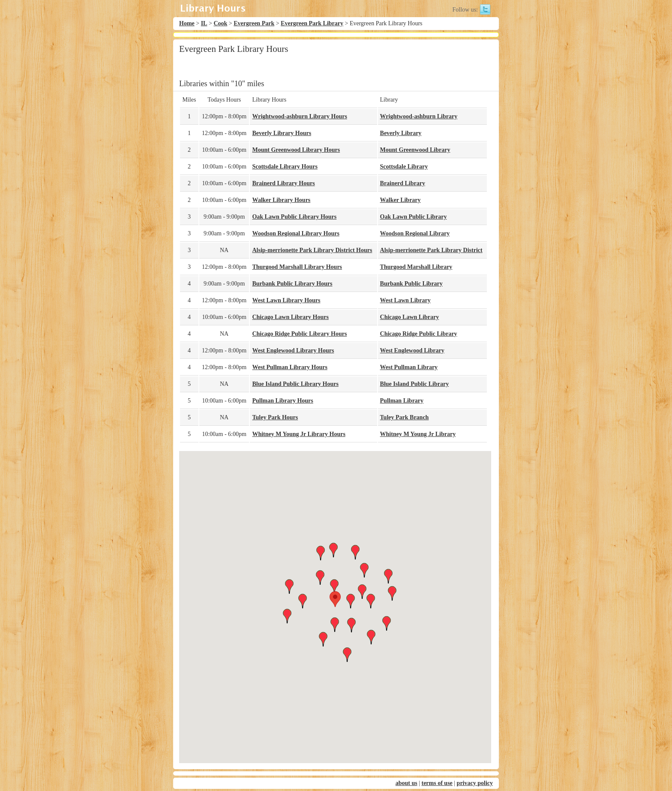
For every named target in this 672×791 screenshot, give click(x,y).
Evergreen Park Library (312, 23)
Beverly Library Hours (282, 133)
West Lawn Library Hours (286, 300)
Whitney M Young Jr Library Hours (298, 434)
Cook (220, 23)
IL (204, 23)
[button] (335, 599)
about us (406, 783)
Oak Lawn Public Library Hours (294, 217)
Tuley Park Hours (275, 417)
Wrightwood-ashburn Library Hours (299, 116)
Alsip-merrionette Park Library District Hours (312, 250)
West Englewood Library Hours (293, 350)
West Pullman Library (409, 367)
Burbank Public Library (411, 284)
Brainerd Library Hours (283, 183)
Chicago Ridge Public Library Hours (299, 334)
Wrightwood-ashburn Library (419, 116)
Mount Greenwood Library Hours (296, 150)
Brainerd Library (403, 183)
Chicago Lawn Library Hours (290, 317)
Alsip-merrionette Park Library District (431, 250)
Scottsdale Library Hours (285, 167)
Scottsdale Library (404, 167)
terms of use (437, 783)
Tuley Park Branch (405, 417)
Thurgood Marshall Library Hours (297, 267)
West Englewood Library (412, 350)
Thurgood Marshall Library (416, 267)
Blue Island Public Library (415, 384)
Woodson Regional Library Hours (295, 233)
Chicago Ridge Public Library (419, 334)
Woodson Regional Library (415, 233)
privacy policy (475, 783)
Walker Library (400, 200)
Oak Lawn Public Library (414, 217)
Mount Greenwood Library (415, 150)
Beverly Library (401, 133)
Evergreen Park (254, 23)
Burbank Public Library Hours (292, 284)
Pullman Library (402, 401)
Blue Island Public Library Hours (295, 384)
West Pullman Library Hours (289, 367)
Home (187, 23)
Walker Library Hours (281, 200)
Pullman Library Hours (282, 401)
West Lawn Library (405, 300)
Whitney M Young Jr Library (418, 434)
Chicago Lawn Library (410, 317)
